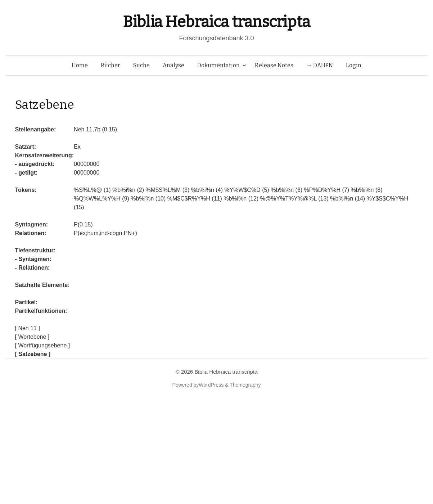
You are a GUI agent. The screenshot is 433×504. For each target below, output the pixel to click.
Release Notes (274, 65)
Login (354, 65)
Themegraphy (245, 385)
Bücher (110, 65)
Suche (141, 65)
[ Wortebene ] (32, 337)
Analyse (173, 65)
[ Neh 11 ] (28, 328)
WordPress (211, 385)
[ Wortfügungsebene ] (43, 345)
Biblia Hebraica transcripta (216, 22)
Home (80, 65)
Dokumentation (218, 65)
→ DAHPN (320, 65)
